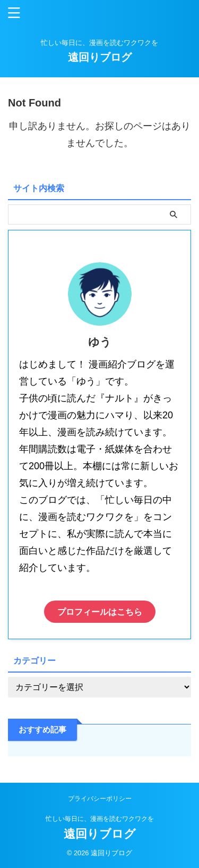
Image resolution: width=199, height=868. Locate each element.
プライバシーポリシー (100, 799)
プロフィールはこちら (100, 612)
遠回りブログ (100, 57)
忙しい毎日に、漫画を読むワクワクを (100, 819)
